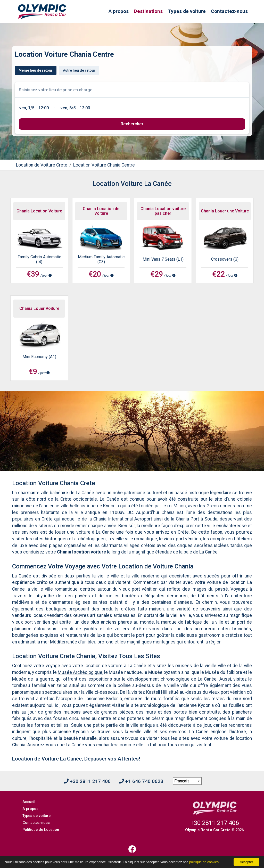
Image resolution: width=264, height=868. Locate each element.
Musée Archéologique (80, 672)
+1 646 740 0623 (141, 781)
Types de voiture (187, 11)
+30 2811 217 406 (87, 781)
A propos (119, 11)
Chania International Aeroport (123, 519)
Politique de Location (41, 830)
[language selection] (187, 781)
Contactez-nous (229, 11)
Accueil (29, 802)
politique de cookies (204, 862)
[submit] (132, 124)
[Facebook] (132, 849)
